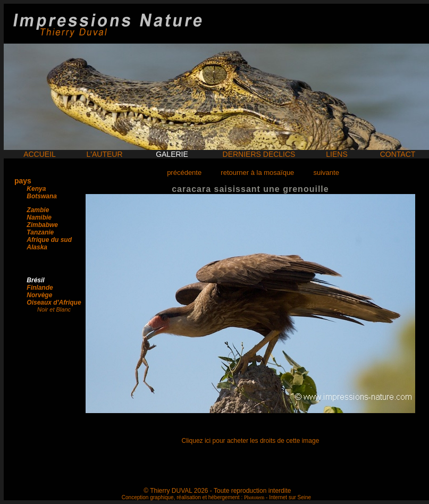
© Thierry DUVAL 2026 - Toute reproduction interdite (217, 491)
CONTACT (398, 154)
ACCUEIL (40, 154)
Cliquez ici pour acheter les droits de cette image (251, 441)
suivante (326, 173)
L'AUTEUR (104, 154)
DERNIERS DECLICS (259, 154)
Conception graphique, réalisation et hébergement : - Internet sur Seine (216, 497)
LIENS (337, 154)
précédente (184, 173)
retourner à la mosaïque (257, 173)
